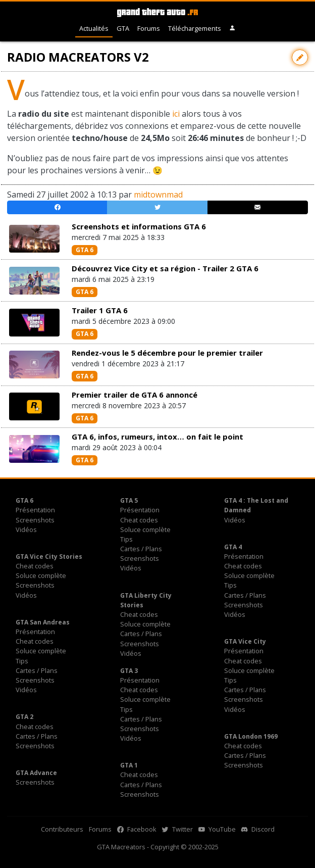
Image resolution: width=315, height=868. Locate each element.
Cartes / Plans (141, 549)
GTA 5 (129, 500)
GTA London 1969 (251, 736)
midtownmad (158, 195)
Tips (126, 539)
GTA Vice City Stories (49, 557)
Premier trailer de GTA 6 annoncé (135, 395)
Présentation (35, 510)
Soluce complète (145, 529)
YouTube (217, 829)
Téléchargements (195, 28)
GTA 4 (233, 547)
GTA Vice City (245, 641)
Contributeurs (62, 829)
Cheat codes (139, 520)
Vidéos (26, 529)
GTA (123, 28)
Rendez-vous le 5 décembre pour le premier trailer (167, 353)
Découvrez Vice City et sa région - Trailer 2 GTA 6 (165, 268)
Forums (149, 28)
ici (176, 114)
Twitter (177, 829)
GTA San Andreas (43, 622)
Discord (258, 829)
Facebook (137, 829)
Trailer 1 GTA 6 (100, 310)
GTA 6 (85, 250)
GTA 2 (24, 717)
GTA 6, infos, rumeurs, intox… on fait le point (157, 437)
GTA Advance (36, 773)
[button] (232, 29)
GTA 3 (129, 671)
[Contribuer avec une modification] (300, 57)
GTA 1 (129, 765)
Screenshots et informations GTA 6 (139, 226)
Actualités (94, 28)
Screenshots (35, 520)
